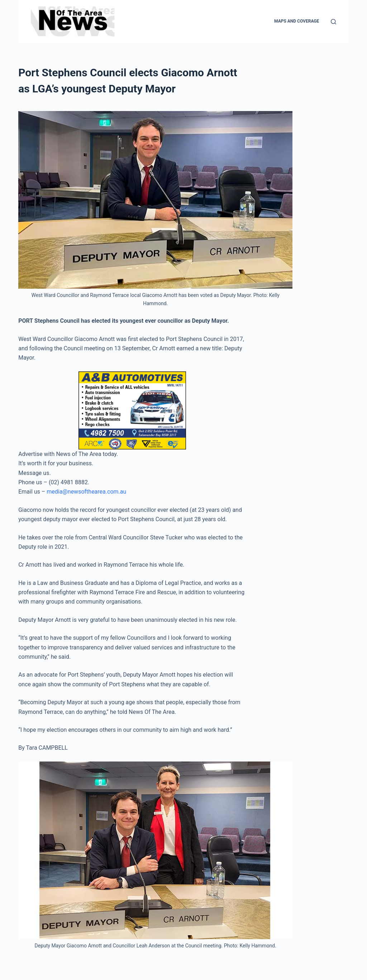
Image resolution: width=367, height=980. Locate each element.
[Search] (333, 22)
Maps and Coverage (297, 21)
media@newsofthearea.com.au (86, 492)
